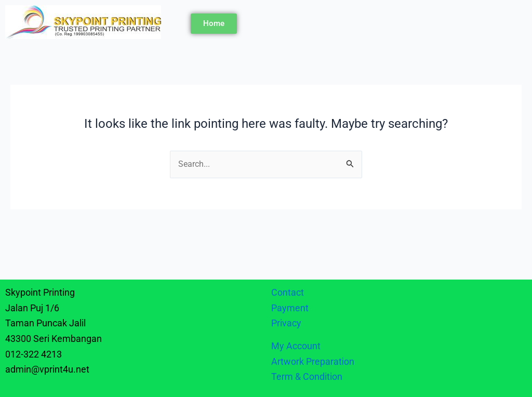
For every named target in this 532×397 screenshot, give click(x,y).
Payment (290, 308)
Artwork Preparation (313, 361)
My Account (296, 346)
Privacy (287, 323)
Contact (288, 292)
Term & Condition (307, 376)
